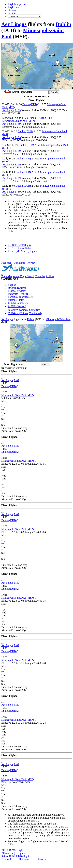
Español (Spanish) (18, 291)
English (12, 285)
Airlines (12, 13)
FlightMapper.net (17, 4)
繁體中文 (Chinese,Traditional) (25, 313)
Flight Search (15, 7)
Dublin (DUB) (30, 104)
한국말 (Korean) (17, 306)
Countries (13, 10)
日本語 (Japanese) (18, 303)
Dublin (63, 24)
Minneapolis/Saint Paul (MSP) (18, 121)
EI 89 (18, 110)
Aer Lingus (14, 24)
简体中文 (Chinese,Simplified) (25, 310)
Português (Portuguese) (20, 297)
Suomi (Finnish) (16, 300)
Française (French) (18, 294)
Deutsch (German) (18, 288)
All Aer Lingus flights (20, 248)
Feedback (6, 263)
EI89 (16, 380)
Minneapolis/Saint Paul (58, 319)
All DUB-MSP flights (19, 245)
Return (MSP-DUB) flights (22, 251)
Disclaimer (19, 263)
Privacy (31, 263)
